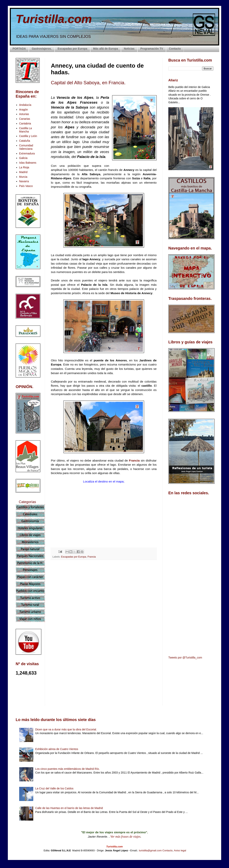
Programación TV (152, 49)
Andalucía (25, 105)
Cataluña (25, 141)
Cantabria (25, 123)
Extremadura (27, 153)
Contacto (175, 49)
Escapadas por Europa (72, 49)
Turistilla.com (54, 19)
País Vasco (26, 186)
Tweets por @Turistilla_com (185, 658)
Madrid (23, 172)
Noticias (129, 49)
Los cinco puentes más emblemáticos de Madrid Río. (67, 769)
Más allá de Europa (106, 49)
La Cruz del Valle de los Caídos (54, 788)
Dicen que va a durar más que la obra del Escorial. (66, 729)
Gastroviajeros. (42, 49)
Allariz (173, 80)
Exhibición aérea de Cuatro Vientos (57, 749)
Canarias (25, 119)
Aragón (24, 110)
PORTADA (19, 49)
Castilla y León (28, 136)
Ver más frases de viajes (125, 837)
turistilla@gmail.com (150, 850)
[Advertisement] (104, 598)
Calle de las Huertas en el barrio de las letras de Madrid (69, 808)
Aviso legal (180, 850)
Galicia (23, 158)
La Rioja (24, 167)
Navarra (24, 181)
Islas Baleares (28, 163)
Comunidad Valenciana (26, 147)
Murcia (23, 177)
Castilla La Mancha (26, 130)
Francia (135, 460)
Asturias (24, 114)
